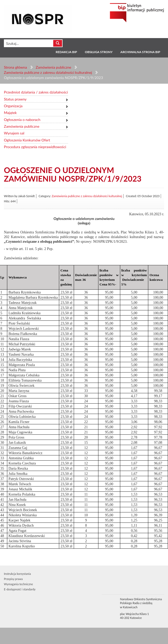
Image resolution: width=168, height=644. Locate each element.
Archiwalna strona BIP (140, 52)
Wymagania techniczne (18, 584)
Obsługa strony (99, 52)
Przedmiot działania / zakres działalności (36, 92)
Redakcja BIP (66, 52)
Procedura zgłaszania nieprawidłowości (35, 147)
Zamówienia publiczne (54, 67)
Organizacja (13, 106)
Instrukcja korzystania (17, 574)
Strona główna (15, 67)
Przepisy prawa (13, 579)
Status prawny (15, 99)
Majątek (10, 113)
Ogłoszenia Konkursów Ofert (27, 140)
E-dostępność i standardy (20, 589)
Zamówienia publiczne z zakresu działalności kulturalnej (48, 72)
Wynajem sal (14, 133)
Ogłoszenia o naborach (22, 120)
